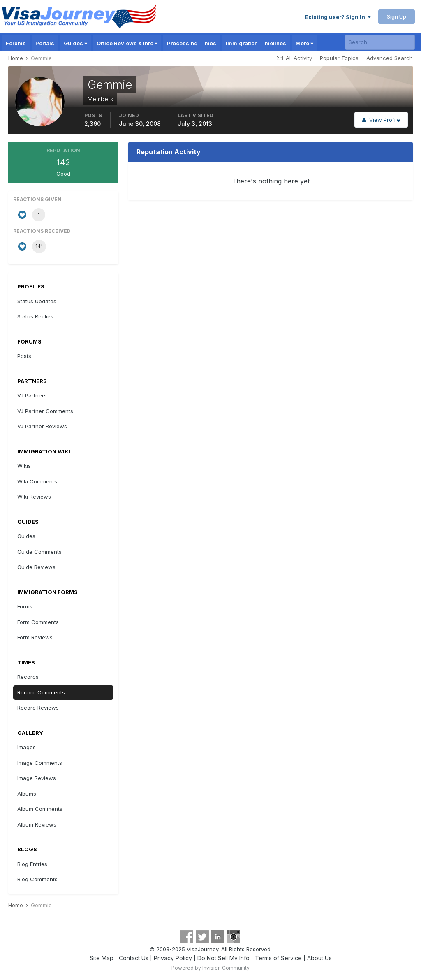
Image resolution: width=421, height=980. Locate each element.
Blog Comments (37, 879)
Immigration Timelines (256, 43)
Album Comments (40, 809)
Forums (16, 43)
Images (27, 747)
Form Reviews (35, 637)
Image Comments (40, 763)
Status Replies (35, 316)
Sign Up (397, 16)
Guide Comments (39, 552)
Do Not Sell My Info (223, 958)
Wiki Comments (37, 481)
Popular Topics (339, 58)
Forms (25, 606)
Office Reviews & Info (127, 43)
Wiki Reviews (34, 497)
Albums (27, 794)
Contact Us (134, 958)
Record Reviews (38, 708)
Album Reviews (37, 824)
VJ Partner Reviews (42, 426)
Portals (45, 43)
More (304, 43)
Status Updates (37, 301)
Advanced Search (390, 58)
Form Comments (38, 622)
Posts (24, 356)
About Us (319, 958)
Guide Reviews (36, 567)
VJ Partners (32, 395)
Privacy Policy (173, 958)
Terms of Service (278, 958)
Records (28, 677)
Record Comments (41, 692)
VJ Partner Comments (45, 411)
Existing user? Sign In (338, 17)
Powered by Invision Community (210, 968)
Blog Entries (32, 864)
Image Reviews (37, 778)
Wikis (24, 466)
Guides (75, 43)
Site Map (102, 958)
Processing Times (192, 43)
